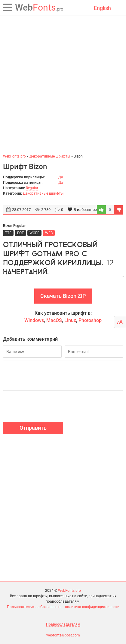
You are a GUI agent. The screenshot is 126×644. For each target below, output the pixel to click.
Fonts (39, 7)
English (102, 8)
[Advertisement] (63, 84)
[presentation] (49, 407)
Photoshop (90, 320)
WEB (49, 233)
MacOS (54, 320)
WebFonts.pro (69, 591)
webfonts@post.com (63, 635)
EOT (20, 233)
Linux (70, 320)
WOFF (34, 233)
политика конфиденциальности (92, 607)
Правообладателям (63, 624)
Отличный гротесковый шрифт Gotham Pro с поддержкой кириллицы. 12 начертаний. (63, 257)
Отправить (33, 428)
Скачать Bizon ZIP (63, 296)
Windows (34, 320)
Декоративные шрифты (43, 193)
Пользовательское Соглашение (34, 607)
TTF (8, 233)
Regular (32, 188)
